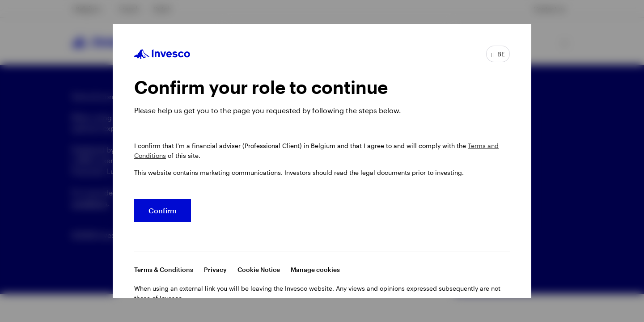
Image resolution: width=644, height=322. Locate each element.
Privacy (215, 269)
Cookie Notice (259, 269)
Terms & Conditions (164, 269)
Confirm (163, 210)
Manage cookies (315, 269)
